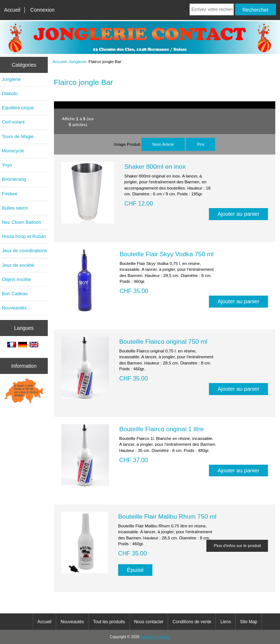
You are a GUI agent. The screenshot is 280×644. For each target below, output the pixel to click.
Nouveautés (72, 622)
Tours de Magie (18, 136)
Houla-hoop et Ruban (24, 236)
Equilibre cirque (18, 108)
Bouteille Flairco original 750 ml (163, 341)
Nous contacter (149, 622)
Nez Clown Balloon (22, 222)
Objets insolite (16, 279)
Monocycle (13, 151)
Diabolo (10, 93)
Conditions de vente (192, 622)
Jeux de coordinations (24, 251)
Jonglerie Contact (155, 637)
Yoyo (7, 165)
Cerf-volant (13, 122)
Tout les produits (109, 622)
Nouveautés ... (17, 308)
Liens (225, 622)
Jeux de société (18, 265)
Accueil (12, 10)
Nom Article (163, 144)
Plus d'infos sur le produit (237, 545)
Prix (201, 144)
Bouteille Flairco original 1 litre (162, 429)
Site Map (248, 622)
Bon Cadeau (15, 294)
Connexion (42, 10)
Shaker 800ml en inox (155, 167)
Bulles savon (15, 208)
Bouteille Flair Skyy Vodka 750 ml (167, 254)
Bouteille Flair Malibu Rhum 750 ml (167, 516)
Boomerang (14, 179)
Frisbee (10, 194)
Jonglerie (77, 61)
